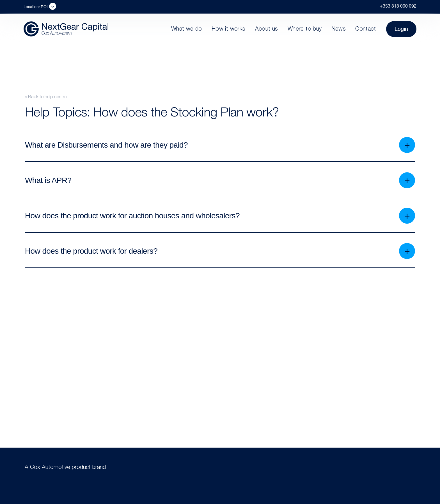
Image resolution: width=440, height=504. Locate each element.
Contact (365, 29)
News (339, 29)
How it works (229, 29)
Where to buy (305, 29)
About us (267, 29)
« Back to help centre (46, 97)
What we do (187, 29)
